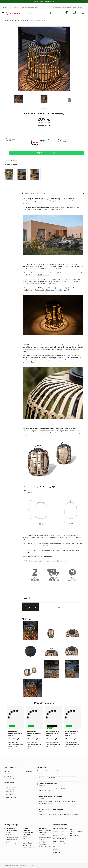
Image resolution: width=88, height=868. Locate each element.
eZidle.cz (75, 834)
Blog (74, 7)
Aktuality (41, 768)
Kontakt (80, 7)
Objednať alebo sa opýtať (47, 153)
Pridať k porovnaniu (11, 161)
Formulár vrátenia (59, 841)
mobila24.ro (76, 836)
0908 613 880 (7, 7)
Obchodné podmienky (60, 828)
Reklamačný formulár (60, 844)
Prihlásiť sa (56, 852)
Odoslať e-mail (9, 778)
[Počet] (6, 153)
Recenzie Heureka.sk (60, 838)
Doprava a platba (56, 7)
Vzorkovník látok (67, 7)
